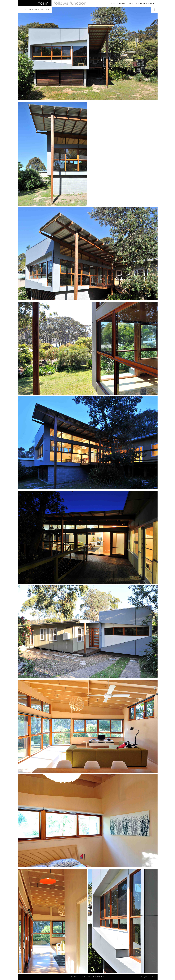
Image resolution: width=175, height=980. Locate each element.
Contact (152, 3)
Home (113, 3)
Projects (133, 3)
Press (142, 3)
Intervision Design (151, 977)
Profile (122, 3)
